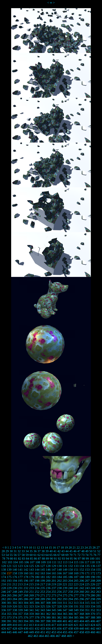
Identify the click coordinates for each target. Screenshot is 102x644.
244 (93, 588)
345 (54, 610)
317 (98, 603)
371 (98, 614)
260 (82, 592)
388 (93, 617)
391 (9, 621)
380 (48, 617)
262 (93, 592)
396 (37, 621)
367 (76, 614)
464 (41, 636)
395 (31, 621)
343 (43, 610)
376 (26, 617)
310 (59, 603)
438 (71, 628)
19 (66, 547)
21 (74, 547)
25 (90, 547)
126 (37, 566)
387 (87, 617)
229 (9, 588)
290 (48, 599)
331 (76, 606)
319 (9, 606)
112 (60, 562)
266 (15, 595)
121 (9, 566)
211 (9, 584)
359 (31, 614)
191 (98, 577)
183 (54, 577)
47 (79, 551)
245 (98, 588)
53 (3, 555)
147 (54, 570)
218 (48, 584)
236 (48, 588)
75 (91, 555)
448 (26, 632)
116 (81, 562)
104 (15, 562)
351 (87, 610)
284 (15, 599)
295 (76, 599)
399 (54, 621)
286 (26, 599)
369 (87, 614)
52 (99, 551)
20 (70, 547)
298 (93, 599)
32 (19, 551)
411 (20, 625)
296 (82, 599)
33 (23, 551)
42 (59, 551)
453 (54, 632)
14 (46, 547)
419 (65, 625)
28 (3, 551)
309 (54, 603)
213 (20, 584)
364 (59, 614)
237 (54, 588)
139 (9, 570)
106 (27, 562)
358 (26, 614)
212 (15, 584)
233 (31, 588)
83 (24, 558)
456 (71, 632)
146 (48, 570)
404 (82, 621)
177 (20, 577)
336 (4, 610)
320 (15, 606)
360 (37, 614)
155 (98, 570)
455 (65, 632)
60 (31, 555)
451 (43, 632)
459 (87, 632)
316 (93, 603)
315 (87, 603)
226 (93, 584)
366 (71, 614)
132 (71, 566)
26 (94, 547)
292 (59, 599)
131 (65, 566)
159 (20, 573)
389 (98, 617)
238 (59, 588)
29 (7, 551)
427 (9, 628)
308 (48, 603)
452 (48, 632)
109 (43, 562)
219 (54, 584)
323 (31, 606)
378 (37, 617)
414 (37, 625)
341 (31, 610)
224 (82, 584)
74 (87, 555)
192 (4, 581)
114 (71, 562)
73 (83, 555)
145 (43, 570)
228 (4, 588)
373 (9, 617)
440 (82, 628)
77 (99, 555)
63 (43, 555)
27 (98, 547)
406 (93, 621)
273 (54, 595)
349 (76, 610)
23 (82, 547)
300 (4, 603)
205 (76, 581)
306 (37, 603)
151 (76, 570)
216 (37, 584)
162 (37, 573)
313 (76, 603)
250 (26, 592)
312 (70, 603)
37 (39, 551)
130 (59, 566)
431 (31, 628)
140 (15, 570)
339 (20, 610)
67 (59, 555)
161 (31, 573)
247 (9, 592)
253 (43, 592)
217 (43, 584)
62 (39, 555)
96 (75, 558)
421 (76, 625)
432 (37, 628)
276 (71, 595)
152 (82, 570)
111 (54, 562)
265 (9, 595)
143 (31, 570)
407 (98, 621)
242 (82, 588)
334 (93, 606)
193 (9, 581)
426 (4, 628)
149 (65, 570)
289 (43, 599)
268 (26, 595)
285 (20, 599)
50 (91, 551)
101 (98, 558)
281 (98, 595)
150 (71, 570)
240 (71, 588)
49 (87, 551)
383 (65, 617)
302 (15, 603)
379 (43, 617)
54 (7, 555)
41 (55, 551)
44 (67, 551)
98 (83, 558)
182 (48, 577)
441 (87, 628)
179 (31, 577)
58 (23, 555)
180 (37, 577)
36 (35, 551)
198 (37, 581)
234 (37, 588)
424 (93, 625)
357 (20, 614)
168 (71, 573)
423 (87, 625)
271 (43, 595)
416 (48, 625)
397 (43, 621)
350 (82, 610)
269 (31, 595)
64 (47, 555)
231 (20, 588)
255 (54, 592)
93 (63, 558)
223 (76, 584)
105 (21, 562)
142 (26, 570)
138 (4, 570)
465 (47, 636)
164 (48, 573)
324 (37, 606)
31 (15, 551)
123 (20, 566)
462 (30, 636)
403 (76, 621)
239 (65, 588)
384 (71, 617)
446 (15, 632)
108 (38, 562)
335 (98, 606)
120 (4, 566)
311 (65, 603)
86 (35, 558)
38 (43, 551)
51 (95, 551)
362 (48, 614)
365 (65, 614)
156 (4, 573)
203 (65, 581)
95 (71, 558)
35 (31, 551)
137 (98, 566)
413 (31, 625)
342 (37, 610)
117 (87, 562)
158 (15, 573)
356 (15, 614)
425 (98, 625)
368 (82, 614)
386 (82, 617)
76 (95, 555)
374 (15, 617)
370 (93, 614)
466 (52, 636)
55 (11, 555)
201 (54, 581)
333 (87, 606)
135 (87, 566)
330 (71, 606)
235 (43, 588)
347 (65, 610)
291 (54, 599)
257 (65, 592)
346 (59, 610)
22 (78, 547)
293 (65, 599)
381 (54, 617)
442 (93, 628)
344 (48, 610)
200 (48, 581)
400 (59, 621)
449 (31, 632)
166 (59, 573)
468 (64, 636)
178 (26, 577)
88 (43, 558)
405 (87, 621)
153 (87, 570)
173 (98, 573)
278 (82, 595)
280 (93, 595)
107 (32, 562)
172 (93, 573)
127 (43, 566)
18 (62, 547)
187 (76, 577)
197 (31, 581)
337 (9, 610)
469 (69, 636)
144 (37, 570)
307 (43, 603)
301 (9, 603)
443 (98, 628)
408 (4, 625)
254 (48, 592)
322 (26, 606)
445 (9, 632)
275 (65, 595)
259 (76, 592)
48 (83, 551)
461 (98, 632)
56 (15, 555)
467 (58, 636)
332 (82, 606)
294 (71, 599)
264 (4, 595)
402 (71, 621)
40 (51, 551)
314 (82, 603)
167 (65, 573)
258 (71, 592)
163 (43, 573)
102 (4, 562)
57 (19, 555)
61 (35, 555)
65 (51, 555)
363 (54, 614)
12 (38, 547)
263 (98, 592)
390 (4, 621)
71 (75, 555)
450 (37, 632)
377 (31, 617)
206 (82, 581)
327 (54, 606)
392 (15, 621)
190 (93, 577)
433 (43, 628)
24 (86, 547)
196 (26, 581)
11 (34, 547)
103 (10, 562)
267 (20, 595)
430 (26, 628)
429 (20, 628)
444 (4, 632)
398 (48, 621)
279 (87, 595)
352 (93, 610)
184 (59, 577)
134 (82, 566)
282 (4, 599)
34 (27, 551)
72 (79, 555)
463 (36, 636)
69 (67, 555)
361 (43, 614)
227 (98, 584)
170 (82, 573)
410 (15, 625)
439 (76, 628)
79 (8, 558)
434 (48, 628)
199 (43, 581)
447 (20, 632)
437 (65, 628)
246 (4, 592)
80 (12, 558)
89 (47, 558)
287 (31, 599)
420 (70, 625)
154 (93, 570)
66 (55, 555)
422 (82, 625)
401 (65, 621)
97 (79, 558)
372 (4, 617)
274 (59, 595)
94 (67, 558)
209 (98, 581)
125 (31, 566)
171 (87, 573)
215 (31, 584)
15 (50, 547)
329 (65, 606)
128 (48, 566)
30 (11, 551)
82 (20, 558)
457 (76, 632)
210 (4, 584)
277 (76, 595)
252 (37, 592)
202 (59, 581)
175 (9, 577)
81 (16, 558)
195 (20, 581)
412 (26, 625)
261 (87, 592)
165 (54, 573)
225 (87, 584)
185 (65, 577)
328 (59, 606)
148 (59, 570)
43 (63, 551)
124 (26, 566)
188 (82, 577)
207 (87, 581)
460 (93, 632)
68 (63, 555)
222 (70, 584)
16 (54, 547)
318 (4, 606)
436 (59, 628)
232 (26, 588)
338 (15, 610)
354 (4, 614)
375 (20, 617)
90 (51, 558)
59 (27, 555)
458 (82, 632)
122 (15, 566)
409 (9, 625)
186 (71, 577)
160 (26, 573)
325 (43, 606)
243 (87, 588)
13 (42, 547)
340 (26, 610)
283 (9, 599)
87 (39, 558)
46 (75, 551)
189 (87, 577)
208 (93, 581)
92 (59, 558)
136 (93, 566)
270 (37, 595)
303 (20, 603)
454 (59, 632)
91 (55, 558)
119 (98, 562)
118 (92, 562)
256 (59, 592)
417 (54, 625)
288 (37, 599)
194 (15, 581)
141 (20, 570)
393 (20, 621)
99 (87, 558)
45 (71, 551)
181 (43, 577)
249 (20, 592)
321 (20, 606)
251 (31, 592)
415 (43, 625)
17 (58, 547)
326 (48, 606)
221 (65, 584)
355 (9, 614)
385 (76, 617)
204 (71, 581)
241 (76, 588)
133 (76, 566)
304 (26, 603)
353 (98, 610)
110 (49, 562)
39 (47, 551)
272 (48, 595)
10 (30, 547)
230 (15, 588)
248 (15, 592)
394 (26, 621)
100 (92, 558)
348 (71, 610)
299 (98, 599)
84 (27, 558)
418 (59, 625)
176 (15, 577)
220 (59, 584)
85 (31, 558)
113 (65, 562)
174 (4, 577)
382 (59, 617)
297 (87, 599)
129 (54, 566)
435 (54, 628)
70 (71, 555)
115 (76, 562)
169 (76, 573)
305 (32, 603)
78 (4, 558)
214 (26, 584)
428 (15, 628)
